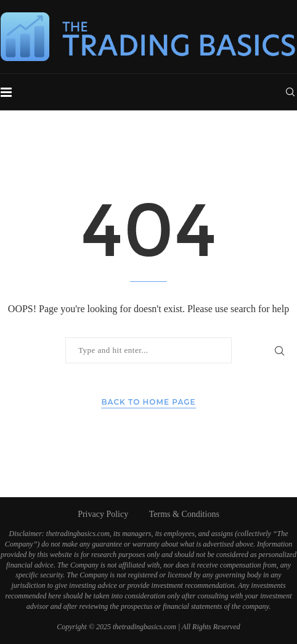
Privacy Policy (103, 514)
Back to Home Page (148, 402)
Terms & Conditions (184, 514)
